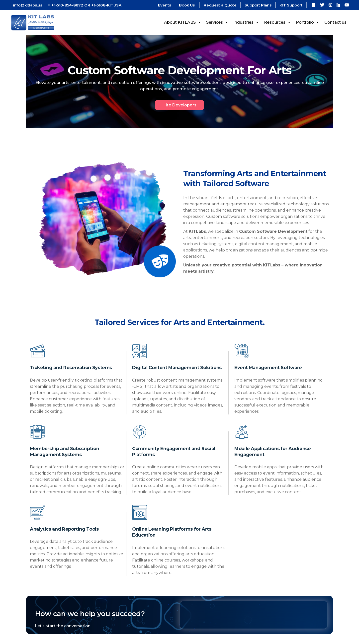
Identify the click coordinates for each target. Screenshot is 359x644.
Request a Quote (220, 5)
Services (217, 22)
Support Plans (258, 5)
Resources (277, 22)
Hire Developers (179, 105)
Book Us (187, 5)
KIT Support (291, 5)
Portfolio (308, 22)
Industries (246, 22)
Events (165, 5)
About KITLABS (183, 22)
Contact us (335, 22)
